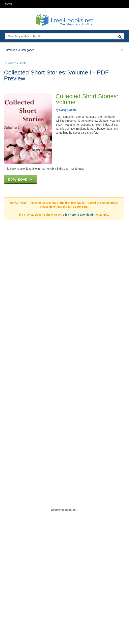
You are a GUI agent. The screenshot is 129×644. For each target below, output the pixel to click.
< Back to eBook (15, 63)
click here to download (78, 215)
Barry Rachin (68, 110)
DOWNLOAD (21, 179)
